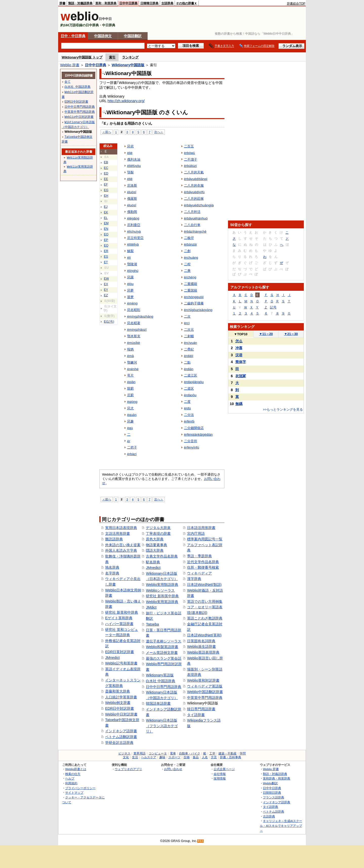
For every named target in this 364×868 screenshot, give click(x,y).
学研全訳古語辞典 (119, 743)
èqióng (132, 402)
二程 (187, 264)
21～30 (291, 334)
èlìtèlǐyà (133, 244)
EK (106, 212)
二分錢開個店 (194, 428)
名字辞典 (112, 573)
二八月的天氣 (194, 172)
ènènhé (133, 369)
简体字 (241, 362)
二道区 (189, 388)
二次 (187, 316)
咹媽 (130, 349)
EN (106, 229)
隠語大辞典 (155, 550)
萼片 (130, 375)
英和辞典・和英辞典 (277, 778)
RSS (201, 841)
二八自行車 (192, 225)
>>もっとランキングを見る (283, 409)
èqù (130, 428)
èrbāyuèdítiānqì (196, 179)
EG (106, 190)
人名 (205, 757)
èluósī (132, 205)
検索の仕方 (73, 774)
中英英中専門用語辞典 (205, 698)
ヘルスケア (149, 757)
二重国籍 (191, 290)
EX (106, 284)
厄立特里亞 (135, 238)
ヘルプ (70, 778)
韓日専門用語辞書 (201, 709)
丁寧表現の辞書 (158, 533)
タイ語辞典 (270, 807)
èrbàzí (132, 454)
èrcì (187, 323)
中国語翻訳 (133, 36)
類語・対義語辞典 (80, 3)
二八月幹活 (192, 212)
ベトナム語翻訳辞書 (121, 737)
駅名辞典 (153, 562)
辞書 (62, 3)
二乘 (187, 271)
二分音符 (191, 441)
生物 (187, 757)
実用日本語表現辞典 (121, 528)
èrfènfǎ (189, 421)
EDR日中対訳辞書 (120, 708)
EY (106, 290)
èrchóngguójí (194, 297)
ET (106, 262)
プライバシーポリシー (80, 788)
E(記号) (109, 322)
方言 (214, 757)
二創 (187, 251)
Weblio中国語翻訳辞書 (205, 692)
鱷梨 (130, 251)
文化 (126, 757)
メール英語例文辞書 (162, 653)
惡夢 (130, 290)
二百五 (189, 146)
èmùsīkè (134, 343)
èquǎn (132, 415)
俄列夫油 (134, 159)
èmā (130, 356)
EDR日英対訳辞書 (120, 652)
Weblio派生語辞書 (201, 647)
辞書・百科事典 (231, 757)
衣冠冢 (241, 376)
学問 (243, 753)
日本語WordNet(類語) (204, 585)
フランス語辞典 (274, 797)
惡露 (130, 277)
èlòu (130, 284)
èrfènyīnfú (192, 447)
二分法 (189, 415)
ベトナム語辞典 (274, 811)
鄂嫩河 (132, 362)
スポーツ (174, 757)
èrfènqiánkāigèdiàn (198, 435)
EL (106, 218)
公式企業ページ (224, 769)
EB (106, 162)
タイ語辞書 (196, 715)
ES (106, 257)
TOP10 (241, 334)
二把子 (132, 447)
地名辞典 (112, 567)
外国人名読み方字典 (121, 550)
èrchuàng (191, 258)
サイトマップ (74, 793)
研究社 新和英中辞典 (162, 596)
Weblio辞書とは (76, 769)
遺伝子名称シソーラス (164, 641)
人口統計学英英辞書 (121, 697)
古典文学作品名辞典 (162, 556)
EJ (106, 207)
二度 (187, 402)
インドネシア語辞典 (277, 802)
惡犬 (130, 408)
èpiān (131, 382)
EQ (106, 246)
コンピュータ (158, 753)
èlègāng (133, 218)
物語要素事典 (156, 545)
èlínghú (133, 271)
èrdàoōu (190, 395)
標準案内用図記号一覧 (205, 539)
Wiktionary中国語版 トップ (82, 57)
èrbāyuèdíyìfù (194, 192)
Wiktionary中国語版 (128, 65)
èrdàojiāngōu (194, 382)
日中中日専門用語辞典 (164, 687)
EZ (106, 295)
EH (106, 196)
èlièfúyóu (134, 166)
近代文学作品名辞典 (203, 562)
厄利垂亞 (134, 225)
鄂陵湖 (132, 264)
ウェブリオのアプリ (128, 769)
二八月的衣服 (194, 185)
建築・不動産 (227, 753)
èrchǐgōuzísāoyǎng (198, 310)
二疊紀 (189, 349)
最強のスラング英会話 (164, 658)
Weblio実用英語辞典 (162, 602)
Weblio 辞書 (70, 65)
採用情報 (220, 778)
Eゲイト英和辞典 (119, 618)
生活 (135, 757)
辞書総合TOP (296, 4)
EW (106, 279)
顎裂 (130, 172)
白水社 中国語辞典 (161, 681)
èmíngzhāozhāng (140, 316)
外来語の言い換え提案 (123, 545)
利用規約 (71, 783)
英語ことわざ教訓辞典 (205, 618)
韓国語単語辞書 (158, 703)
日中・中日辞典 (73, 36)
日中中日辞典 (128, 3)
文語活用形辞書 (118, 533)
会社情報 (220, 774)
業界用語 (140, 753)
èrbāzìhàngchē (195, 231)
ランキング (130, 57)
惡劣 (130, 146)
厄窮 (130, 395)
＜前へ (107, 132)
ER (106, 251)
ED (106, 173)
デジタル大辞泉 (158, 528)
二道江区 (191, 375)
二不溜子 (191, 159)
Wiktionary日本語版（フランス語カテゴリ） (162, 726)
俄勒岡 (132, 212)
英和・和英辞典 (106, 3)
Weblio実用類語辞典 (162, 585)
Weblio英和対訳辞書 (203, 680)
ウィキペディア (199, 573)
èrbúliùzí (190, 166)
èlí (129, 258)
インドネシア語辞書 (121, 731)
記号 (273, 307)
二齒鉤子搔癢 (194, 303)
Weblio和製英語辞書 (162, 647)
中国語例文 (103, 36)
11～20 (266, 334)
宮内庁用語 (196, 533)
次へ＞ (159, 132)
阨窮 (130, 388)
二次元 (189, 330)
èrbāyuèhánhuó (196, 218)
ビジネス (124, 753)
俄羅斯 (132, 199)
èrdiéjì (189, 356)
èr (129, 441)
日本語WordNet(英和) (204, 635)
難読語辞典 (114, 539)
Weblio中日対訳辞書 (121, 714)
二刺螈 (189, 336)
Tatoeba (152, 624)
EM (106, 223)
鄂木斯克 (134, 336)
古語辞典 (167, 3)
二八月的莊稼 (194, 199)
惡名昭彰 (134, 310)
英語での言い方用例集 (205, 602)
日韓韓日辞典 (149, 3)
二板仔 (189, 238)
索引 (112, 57)
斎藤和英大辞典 (118, 691)
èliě (130, 179)
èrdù (187, 408)
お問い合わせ (173, 769)
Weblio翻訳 (270, 783)
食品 (196, 757)
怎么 (239, 341)
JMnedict (112, 658)
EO (106, 234)
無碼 (239, 404)
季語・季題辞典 (199, 556)
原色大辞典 (155, 539)
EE (106, 179)
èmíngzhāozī (137, 330)
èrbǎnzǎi (190, 244)
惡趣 (130, 421)
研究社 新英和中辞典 (122, 612)
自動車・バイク (190, 753)
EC (106, 168)
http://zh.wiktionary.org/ (126, 101)
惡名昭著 (134, 323)
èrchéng (190, 277)
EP (106, 240)
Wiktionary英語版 (160, 675)
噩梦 (130, 297)
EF (106, 185)
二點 (187, 362)
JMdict (151, 607)
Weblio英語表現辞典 (203, 652)
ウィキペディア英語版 (205, 686)
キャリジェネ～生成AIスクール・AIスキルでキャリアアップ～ (281, 826)
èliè (130, 153)
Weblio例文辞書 (118, 703)
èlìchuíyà (134, 231)
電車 (173, 753)
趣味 (162, 757)
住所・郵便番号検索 (203, 567)
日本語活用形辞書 (201, 528)
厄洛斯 (132, 185)
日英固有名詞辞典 (201, 641)
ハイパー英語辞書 (119, 624)
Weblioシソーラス (160, 590)
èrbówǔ (190, 153)
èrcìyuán (191, 343)
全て (67, 82)
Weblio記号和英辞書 (121, 663)
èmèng (132, 303)
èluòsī (132, 192)
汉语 (239, 355)
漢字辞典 (194, 579)
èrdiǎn (189, 369)
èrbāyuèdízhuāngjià (199, 205)
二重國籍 (191, 284)
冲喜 (239, 348)
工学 (212, 753)
